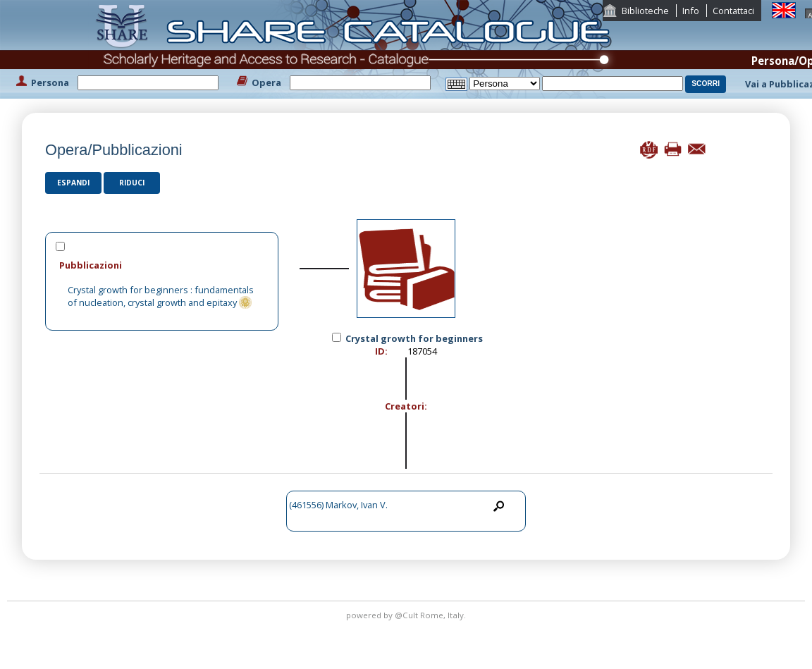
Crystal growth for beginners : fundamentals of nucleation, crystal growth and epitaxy (161, 296)
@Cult (407, 615)
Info (691, 11)
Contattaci (733, 11)
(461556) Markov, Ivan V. (338, 505)
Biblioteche (645, 11)
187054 (422, 351)
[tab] (162, 265)
